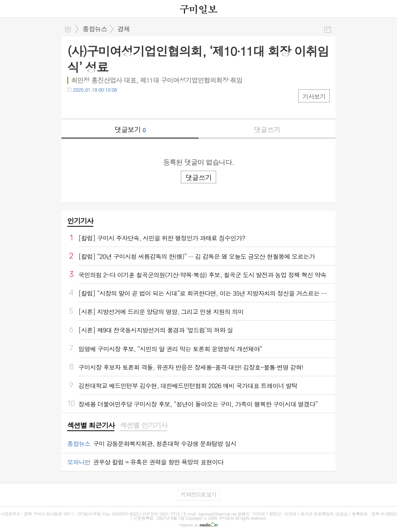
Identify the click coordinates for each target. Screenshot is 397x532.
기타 (120, 105)
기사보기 (314, 96)
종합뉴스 (95, 29)
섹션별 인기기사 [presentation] (143, 425)
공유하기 (328, 29)
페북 (74, 105)
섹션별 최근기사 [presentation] (91, 425)
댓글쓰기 (267, 129)
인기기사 (80, 221)
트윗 (89, 105)
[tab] (91, 426)
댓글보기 (130, 129)
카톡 (105, 105)
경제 (124, 29)
